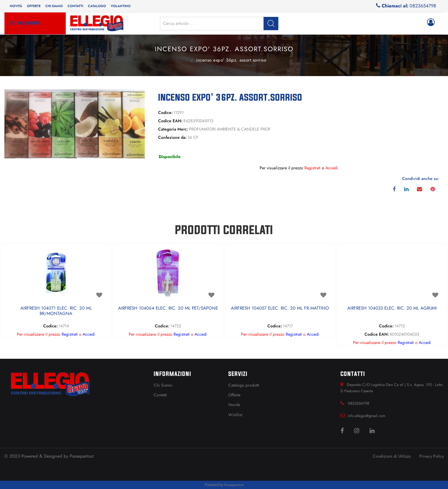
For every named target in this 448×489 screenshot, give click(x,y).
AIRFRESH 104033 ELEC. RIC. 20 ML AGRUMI (392, 308)
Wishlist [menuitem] (235, 415)
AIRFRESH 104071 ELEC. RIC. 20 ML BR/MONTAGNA (56, 311)
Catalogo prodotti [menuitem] (244, 385)
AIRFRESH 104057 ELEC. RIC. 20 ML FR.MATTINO (280, 308)
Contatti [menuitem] (75, 6)
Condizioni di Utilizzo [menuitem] (392, 456)
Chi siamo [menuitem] (54, 6)
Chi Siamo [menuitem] (163, 385)
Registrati (313, 168)
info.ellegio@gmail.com (366, 416)
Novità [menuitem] (16, 6)
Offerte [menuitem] (34, 6)
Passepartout (82, 456)
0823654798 (423, 6)
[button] (271, 24)
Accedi (332, 168)
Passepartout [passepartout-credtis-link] (234, 485)
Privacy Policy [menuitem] (432, 456)
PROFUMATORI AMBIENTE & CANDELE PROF (183, 59)
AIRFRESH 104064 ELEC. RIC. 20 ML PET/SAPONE (168, 308)
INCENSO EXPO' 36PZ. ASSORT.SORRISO (231, 60)
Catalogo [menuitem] (97, 6)
